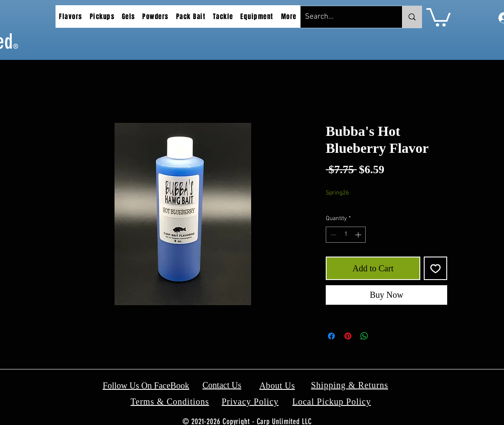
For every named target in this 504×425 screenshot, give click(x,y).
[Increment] (359, 235)
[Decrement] (332, 235)
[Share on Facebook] (331, 336)
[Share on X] (381, 336)
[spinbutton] (346, 235)
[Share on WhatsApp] (364, 336)
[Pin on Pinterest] (348, 336)
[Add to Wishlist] (435, 268)
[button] (71, 16)
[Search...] (344, 17)
